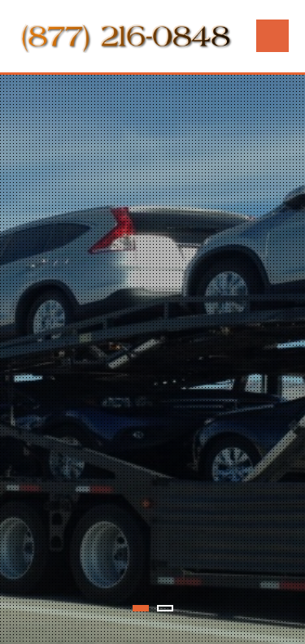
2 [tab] (165, 608)
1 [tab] (141, 608)
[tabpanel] (152, 359)
